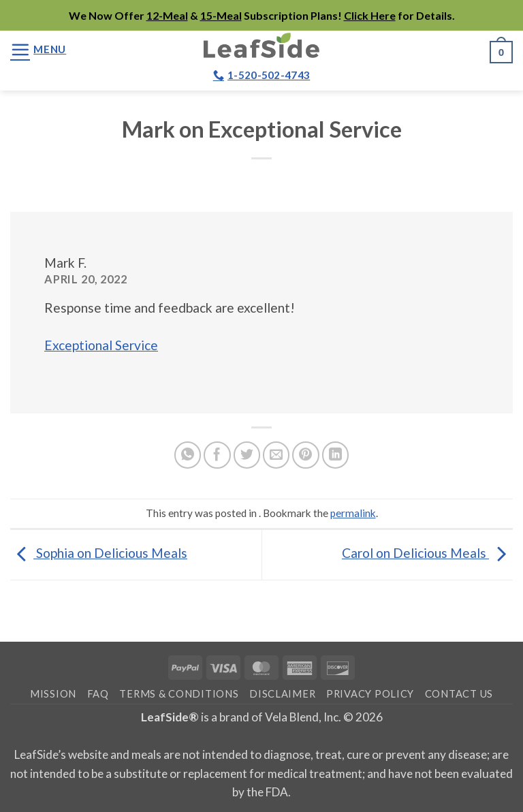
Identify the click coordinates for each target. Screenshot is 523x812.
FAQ (98, 694)
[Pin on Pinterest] (306, 455)
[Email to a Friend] (276, 455)
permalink (353, 513)
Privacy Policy (370, 694)
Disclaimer (282, 694)
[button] (38, 49)
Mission (53, 694)
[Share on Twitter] (247, 455)
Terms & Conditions (179, 694)
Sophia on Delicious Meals (99, 553)
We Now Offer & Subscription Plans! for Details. (262, 15)
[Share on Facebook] (217, 455)
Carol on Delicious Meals (427, 553)
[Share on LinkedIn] (336, 455)
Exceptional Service (101, 345)
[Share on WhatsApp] (188, 455)
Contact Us (459, 694)
